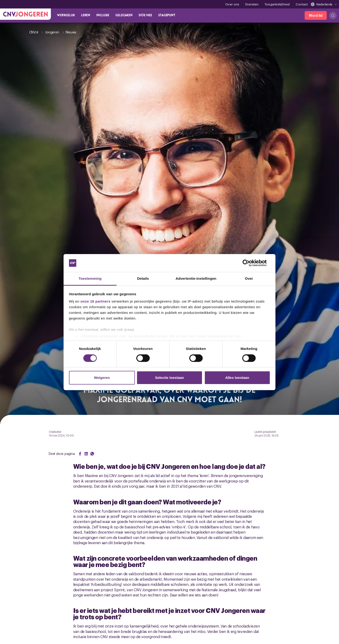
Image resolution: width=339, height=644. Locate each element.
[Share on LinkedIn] (86, 454)
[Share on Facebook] (80, 454)
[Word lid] (316, 16)
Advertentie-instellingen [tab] (196, 278)
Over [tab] (249, 278)
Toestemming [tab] (90, 278)
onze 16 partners (95, 301)
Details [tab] (143, 278)
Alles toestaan (237, 378)
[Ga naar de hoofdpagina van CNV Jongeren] (25, 14)
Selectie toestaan (170, 378)
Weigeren (102, 378)
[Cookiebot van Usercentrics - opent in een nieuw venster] (250, 263)
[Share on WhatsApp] (92, 454)
